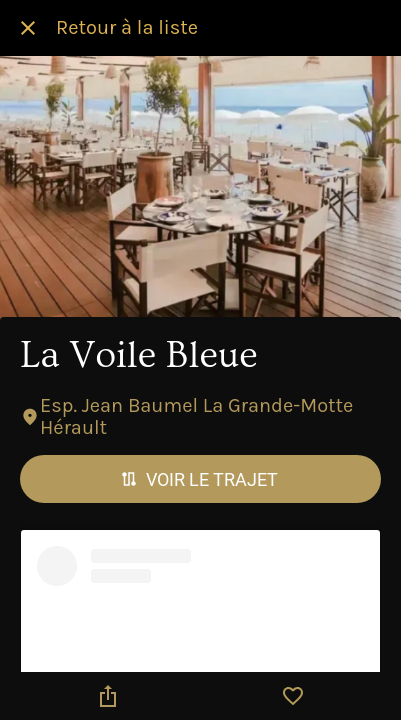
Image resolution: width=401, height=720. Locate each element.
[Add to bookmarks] (293, 696)
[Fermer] (28, 28)
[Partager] (108, 696)
